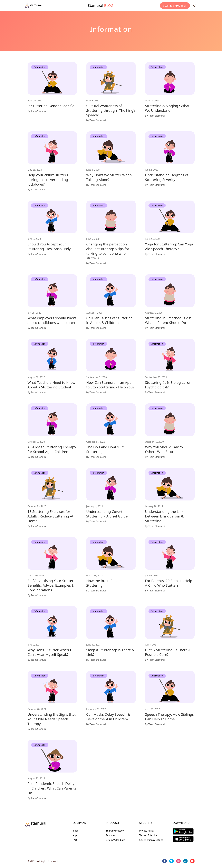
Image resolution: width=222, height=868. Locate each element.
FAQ (75, 840)
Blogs (75, 831)
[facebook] (164, 861)
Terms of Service (148, 835)
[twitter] (171, 861)
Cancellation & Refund (151, 840)
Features (111, 835)
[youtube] (192, 861)
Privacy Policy (147, 831)
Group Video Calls (115, 840)
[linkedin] (185, 861)
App (75, 835)
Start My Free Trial (175, 6)
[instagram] (178, 861)
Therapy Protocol (115, 831)
